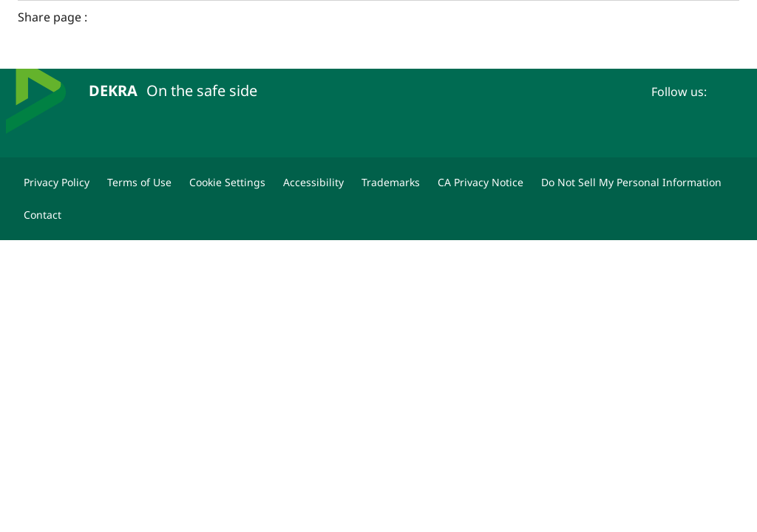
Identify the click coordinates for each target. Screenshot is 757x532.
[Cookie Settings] (227, 183)
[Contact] (43, 215)
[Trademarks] (391, 183)
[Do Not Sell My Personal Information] (631, 183)
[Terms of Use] (139, 183)
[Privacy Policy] (57, 183)
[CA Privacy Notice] (481, 183)
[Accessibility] (313, 183)
